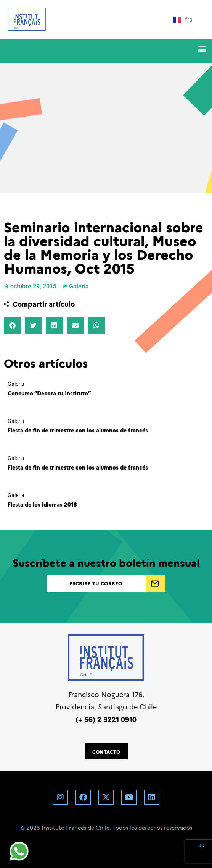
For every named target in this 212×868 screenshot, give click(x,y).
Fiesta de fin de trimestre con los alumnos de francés (78, 430)
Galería (79, 286)
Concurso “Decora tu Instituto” (49, 393)
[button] (202, 49)
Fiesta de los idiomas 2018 (42, 504)
